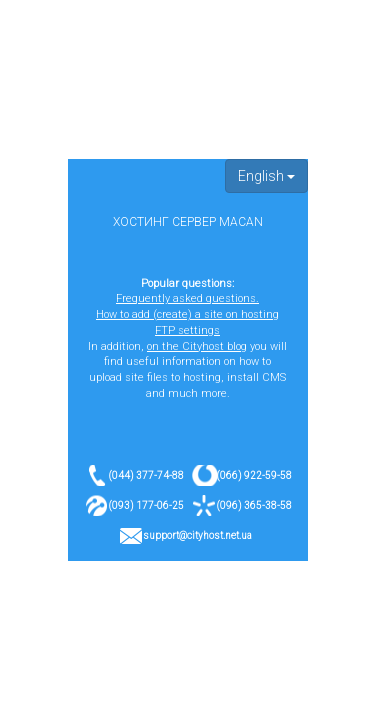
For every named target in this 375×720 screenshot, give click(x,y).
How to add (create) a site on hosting (187, 314)
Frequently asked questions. (187, 298)
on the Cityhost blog (197, 346)
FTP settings (187, 330)
